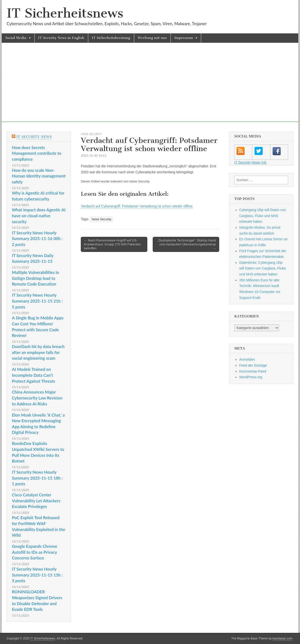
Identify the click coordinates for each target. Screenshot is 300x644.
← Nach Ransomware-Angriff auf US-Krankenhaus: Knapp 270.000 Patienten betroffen (113, 244)
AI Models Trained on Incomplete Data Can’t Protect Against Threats (33, 375)
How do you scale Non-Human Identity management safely (39, 176)
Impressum (184, 38)
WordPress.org (251, 377)
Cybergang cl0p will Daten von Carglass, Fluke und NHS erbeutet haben (263, 216)
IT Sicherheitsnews (65, 13)
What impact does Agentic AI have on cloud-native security (39, 216)
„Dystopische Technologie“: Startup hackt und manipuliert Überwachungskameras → (187, 244)
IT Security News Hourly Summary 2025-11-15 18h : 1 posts (37, 478)
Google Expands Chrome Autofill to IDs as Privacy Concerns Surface (35, 552)
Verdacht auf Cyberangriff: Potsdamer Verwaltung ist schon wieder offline (137, 206)
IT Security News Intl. (251, 162)
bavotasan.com (283, 639)
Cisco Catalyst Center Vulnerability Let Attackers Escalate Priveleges (36, 501)
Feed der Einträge (253, 365)
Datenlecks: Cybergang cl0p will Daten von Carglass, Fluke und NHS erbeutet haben (262, 268)
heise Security (91, 134)
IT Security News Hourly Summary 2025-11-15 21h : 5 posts (37, 301)
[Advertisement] (150, 87)
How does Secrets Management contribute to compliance (37, 153)
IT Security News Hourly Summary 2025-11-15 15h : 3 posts (37, 575)
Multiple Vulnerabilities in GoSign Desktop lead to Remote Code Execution (35, 278)
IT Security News (34, 137)
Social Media (16, 38)
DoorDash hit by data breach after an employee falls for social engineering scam (38, 352)
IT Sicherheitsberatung (111, 38)
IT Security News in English (61, 38)
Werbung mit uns (152, 38)
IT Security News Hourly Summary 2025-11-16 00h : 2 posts (37, 239)
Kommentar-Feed (253, 371)
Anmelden (247, 359)
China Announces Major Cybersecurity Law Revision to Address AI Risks (37, 398)
